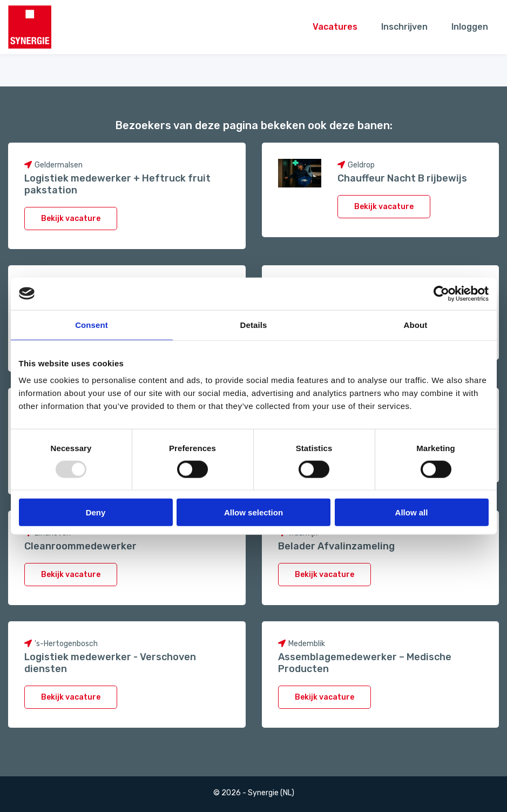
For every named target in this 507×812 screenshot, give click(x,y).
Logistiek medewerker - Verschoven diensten (110, 663)
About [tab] (416, 324)
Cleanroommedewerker (80, 546)
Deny (96, 512)
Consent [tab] (92, 324)
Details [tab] (254, 324)
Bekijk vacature (71, 219)
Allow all (412, 512)
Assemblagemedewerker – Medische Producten (365, 663)
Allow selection (253, 512)
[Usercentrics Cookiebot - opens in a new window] (441, 293)
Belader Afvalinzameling (336, 546)
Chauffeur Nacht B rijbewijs (402, 178)
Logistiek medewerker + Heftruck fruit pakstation (117, 184)
